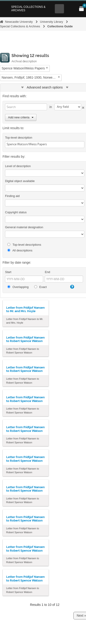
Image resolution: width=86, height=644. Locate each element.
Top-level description (19, 138)
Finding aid (12, 196)
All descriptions (20, 250)
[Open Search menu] (59, 9)
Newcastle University (19, 22)
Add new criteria (21, 117)
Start (8, 272)
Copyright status (16, 212)
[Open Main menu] (70, 9)
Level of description (18, 166)
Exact (40, 287)
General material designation (24, 227)
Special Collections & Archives (28, 9)
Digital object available (20, 181)
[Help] (72, 287)
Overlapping (18, 287)
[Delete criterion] (83, 107)
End (47, 272)
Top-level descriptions (24, 245)
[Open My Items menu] (81, 9)
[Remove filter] (47, 68)
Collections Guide (60, 26)
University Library (51, 22)
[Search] (26, 107)
